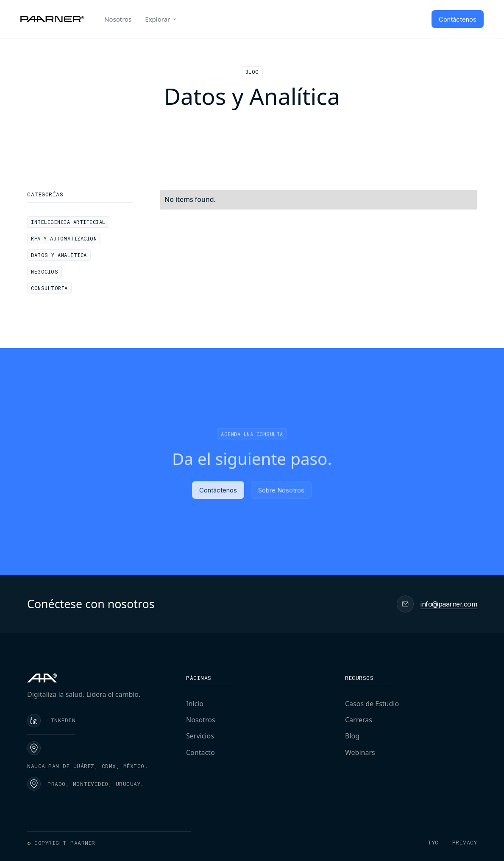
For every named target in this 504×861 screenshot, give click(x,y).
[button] (162, 19)
